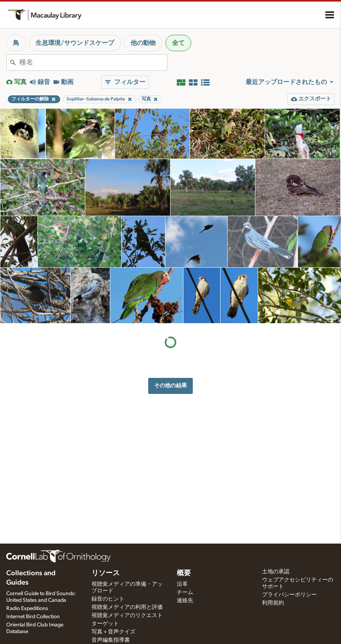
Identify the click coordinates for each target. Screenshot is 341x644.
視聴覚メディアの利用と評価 (127, 607)
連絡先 (185, 601)
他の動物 (143, 43)
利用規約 (273, 603)
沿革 (182, 584)
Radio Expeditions (27, 608)
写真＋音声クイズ (113, 632)
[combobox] (93, 63)
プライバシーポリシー (289, 595)
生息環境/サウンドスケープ (75, 43)
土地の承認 (276, 572)
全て (178, 43)
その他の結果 (170, 386)
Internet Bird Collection (33, 617)
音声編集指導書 (111, 640)
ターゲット (105, 624)
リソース (106, 573)
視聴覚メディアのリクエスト (127, 615)
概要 (184, 573)
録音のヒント (108, 599)
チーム (185, 592)
